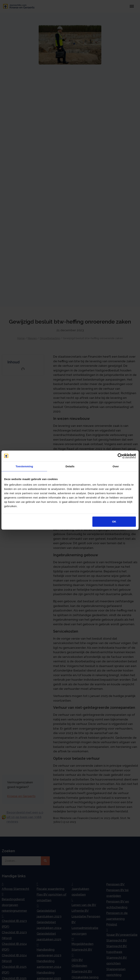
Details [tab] (70, 466)
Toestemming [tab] (24, 466)
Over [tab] (116, 466)
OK (114, 522)
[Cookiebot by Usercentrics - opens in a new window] (120, 456)
